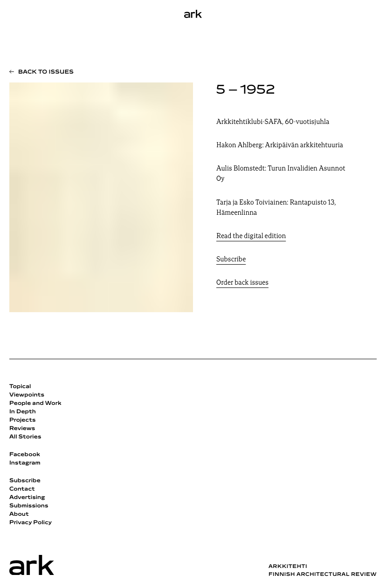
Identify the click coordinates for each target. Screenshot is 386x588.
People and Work (35, 403)
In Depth (23, 412)
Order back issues (242, 283)
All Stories (25, 437)
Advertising (27, 498)
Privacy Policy (31, 523)
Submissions (29, 506)
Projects (23, 420)
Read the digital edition (251, 236)
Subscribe (231, 260)
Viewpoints (27, 395)
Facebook (25, 455)
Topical (20, 387)
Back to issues (46, 72)
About (19, 514)
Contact (22, 489)
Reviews (22, 429)
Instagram (25, 463)
